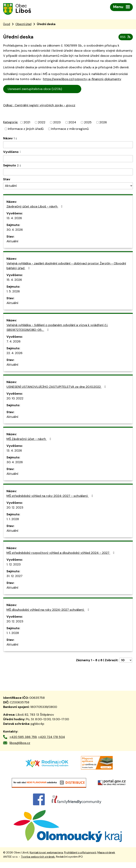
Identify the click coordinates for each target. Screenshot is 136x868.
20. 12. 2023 (15, 508)
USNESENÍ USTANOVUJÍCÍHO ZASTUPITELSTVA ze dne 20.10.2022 (57, 387)
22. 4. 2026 (14, 354)
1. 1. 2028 (13, 520)
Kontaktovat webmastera (46, 858)
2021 (27, 123)
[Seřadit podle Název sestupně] (16, 140)
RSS (125, 37)
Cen (86, 89)
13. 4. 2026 (14, 219)
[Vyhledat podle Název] (68, 145)
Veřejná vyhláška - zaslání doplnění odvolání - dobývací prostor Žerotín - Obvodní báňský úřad (66, 266)
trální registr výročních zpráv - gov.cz (44, 114)
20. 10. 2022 (15, 399)
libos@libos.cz (20, 743)
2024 (72, 123)
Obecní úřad (23, 25)
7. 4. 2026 (14, 342)
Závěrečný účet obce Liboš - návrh (35, 207)
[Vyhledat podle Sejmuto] (68, 173)
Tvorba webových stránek (38, 863)
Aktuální (12, 242)
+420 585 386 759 (23, 737)
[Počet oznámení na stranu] (126, 661)
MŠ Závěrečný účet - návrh (29, 440)
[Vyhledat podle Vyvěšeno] (68, 159)
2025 (88, 123)
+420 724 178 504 (52, 737)
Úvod (7, 25)
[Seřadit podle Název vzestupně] (16, 138)
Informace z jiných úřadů (26, 129)
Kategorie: (11, 123)
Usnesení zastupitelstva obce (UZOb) (42, 90)
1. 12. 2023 (14, 565)
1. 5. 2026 (13, 292)
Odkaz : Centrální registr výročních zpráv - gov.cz (39, 106)
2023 (57, 123)
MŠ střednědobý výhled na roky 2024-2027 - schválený (50, 497)
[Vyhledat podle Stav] (68, 187)
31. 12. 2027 (14, 577)
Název (9, 139)
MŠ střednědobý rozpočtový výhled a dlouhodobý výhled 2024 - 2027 (61, 553)
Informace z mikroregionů (70, 129)
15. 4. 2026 (14, 280)
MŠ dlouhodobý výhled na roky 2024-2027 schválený (49, 610)
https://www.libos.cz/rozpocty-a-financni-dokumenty (82, 80)
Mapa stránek (106, 858)
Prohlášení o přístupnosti (80, 858)
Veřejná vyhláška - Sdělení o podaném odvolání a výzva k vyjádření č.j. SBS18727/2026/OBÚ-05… (57, 328)
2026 (103, 123)
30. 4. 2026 (15, 230)
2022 (42, 123)
